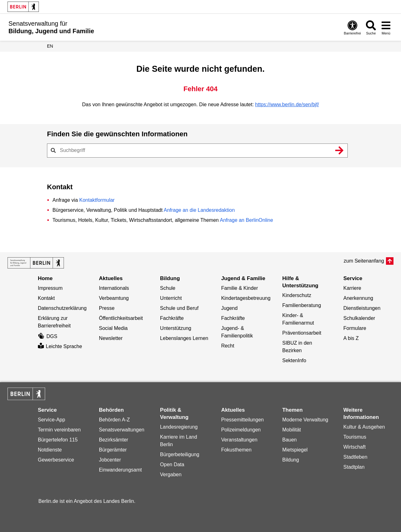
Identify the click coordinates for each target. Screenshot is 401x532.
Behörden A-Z (115, 420)
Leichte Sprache (60, 346)
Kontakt (46, 298)
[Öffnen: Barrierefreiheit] (352, 27)
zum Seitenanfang (364, 261)
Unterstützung (176, 328)
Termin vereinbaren (59, 430)
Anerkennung (358, 298)
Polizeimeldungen (241, 430)
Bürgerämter (113, 450)
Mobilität (292, 430)
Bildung (291, 460)
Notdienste (50, 450)
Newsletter (111, 338)
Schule (168, 288)
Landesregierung (179, 427)
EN (50, 46)
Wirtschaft (354, 447)
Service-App (52, 420)
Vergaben (171, 475)
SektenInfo (294, 360)
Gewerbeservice (56, 460)
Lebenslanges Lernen (184, 338)
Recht (228, 346)
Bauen (289, 440)
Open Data (172, 464)
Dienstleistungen (362, 308)
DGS (48, 336)
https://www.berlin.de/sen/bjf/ (287, 104)
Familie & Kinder (240, 288)
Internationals (114, 288)
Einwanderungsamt (120, 470)
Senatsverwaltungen (122, 430)
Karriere (352, 288)
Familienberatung (302, 305)
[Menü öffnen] (386, 27)
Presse (107, 308)
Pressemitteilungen (242, 420)
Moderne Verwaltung (305, 420)
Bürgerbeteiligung (180, 454)
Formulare (355, 328)
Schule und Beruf (179, 308)
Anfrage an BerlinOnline (247, 220)
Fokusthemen (236, 450)
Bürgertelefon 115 (58, 440)
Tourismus (355, 437)
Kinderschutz (297, 295)
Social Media (113, 328)
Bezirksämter (114, 440)
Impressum (50, 288)
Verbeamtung (114, 298)
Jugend (229, 308)
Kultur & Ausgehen (364, 427)
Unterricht (171, 298)
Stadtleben (355, 457)
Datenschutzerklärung (62, 308)
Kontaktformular (97, 200)
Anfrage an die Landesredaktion (199, 210)
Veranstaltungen (239, 440)
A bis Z (351, 338)
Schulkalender (359, 318)
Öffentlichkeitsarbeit (121, 318)
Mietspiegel (295, 450)
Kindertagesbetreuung (246, 298)
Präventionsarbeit (302, 333)
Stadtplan (354, 467)
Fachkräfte (172, 318)
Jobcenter (110, 460)
